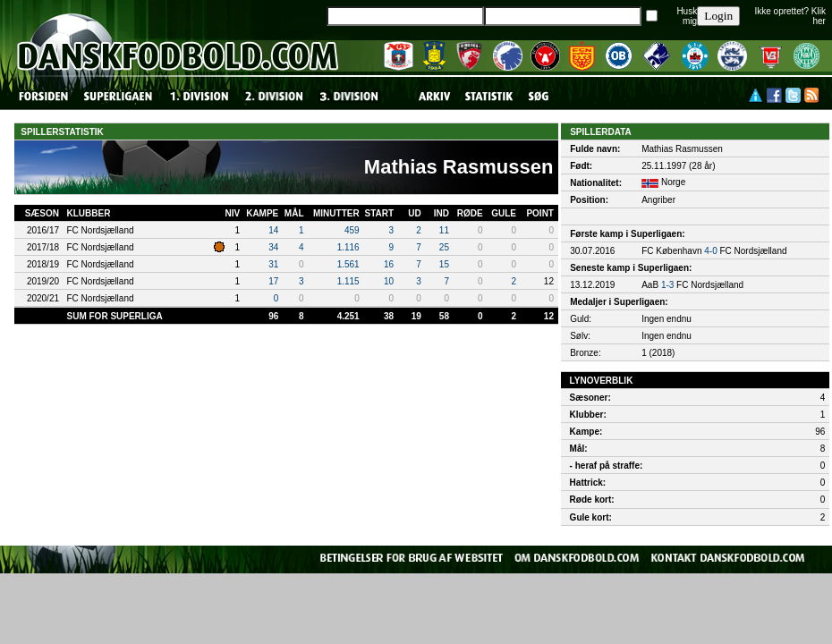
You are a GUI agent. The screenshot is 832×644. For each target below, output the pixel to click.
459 (352, 230)
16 (389, 264)
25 (444, 247)
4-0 (710, 251)
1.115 (348, 281)
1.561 (348, 264)
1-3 (667, 285)
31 (273, 264)
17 (273, 281)
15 (444, 264)
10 (389, 281)
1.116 (348, 247)
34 (273, 247)
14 (273, 230)
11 (444, 230)
